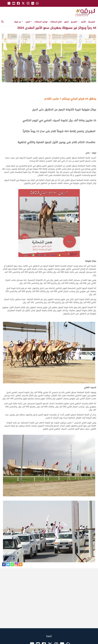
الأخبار (83, 22)
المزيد (29, 22)
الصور (66, 22)
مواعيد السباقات (41, 22)
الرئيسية (92, 22)
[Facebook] (4, 564)
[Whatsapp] (12, 564)
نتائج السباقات (56, 22)
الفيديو (75, 22)
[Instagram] (16, 564)
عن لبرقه (19, 22)
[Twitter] (8, 564)
